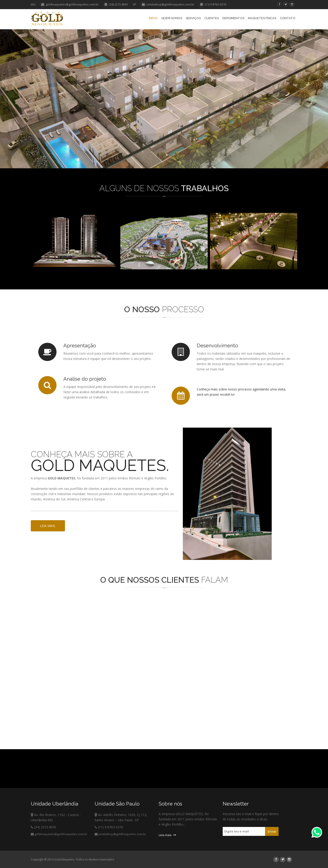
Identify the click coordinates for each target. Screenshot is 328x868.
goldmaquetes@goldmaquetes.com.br (69, 4)
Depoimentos (233, 18)
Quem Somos (172, 18)
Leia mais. (48, 526)
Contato (288, 18)
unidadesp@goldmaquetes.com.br (168, 4)
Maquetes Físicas (262, 18)
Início (153, 18)
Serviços (193, 18)
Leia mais (167, 835)
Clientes (212, 18)
